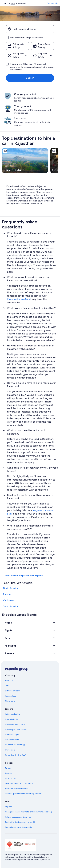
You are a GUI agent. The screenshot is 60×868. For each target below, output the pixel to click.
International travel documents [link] (18, 827)
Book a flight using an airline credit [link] (20, 822)
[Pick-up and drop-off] (30, 29)
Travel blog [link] (10, 750)
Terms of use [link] (11, 778)
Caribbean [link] (8, 600)
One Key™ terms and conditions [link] (19, 783)
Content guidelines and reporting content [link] (23, 794)
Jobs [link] (7, 686)
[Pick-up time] (17, 56)
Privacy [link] (8, 768)
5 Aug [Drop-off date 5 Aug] (42, 47)
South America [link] (10, 606)
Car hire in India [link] (12, 740)
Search (30, 78)
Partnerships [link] (10, 696)
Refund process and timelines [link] (18, 817)
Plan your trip (52, 3)
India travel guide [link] (13, 714)
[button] (30, 623)
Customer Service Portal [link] (19, 299)
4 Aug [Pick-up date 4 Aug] (16, 47)
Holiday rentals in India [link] (15, 724)
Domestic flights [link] (12, 735)
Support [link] (9, 807)
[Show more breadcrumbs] (5, 4)
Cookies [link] (9, 773)
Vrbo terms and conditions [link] (17, 788)
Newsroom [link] (10, 701)
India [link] (13, 4)
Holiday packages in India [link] (16, 729)
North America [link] (10, 588)
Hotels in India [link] (11, 719)
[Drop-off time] (43, 56)
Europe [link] (7, 594)
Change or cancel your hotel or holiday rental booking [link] (28, 812)
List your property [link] (13, 691)
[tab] (24, 576)
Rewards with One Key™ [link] (16, 755)
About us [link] (9, 681)
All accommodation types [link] (16, 745)
